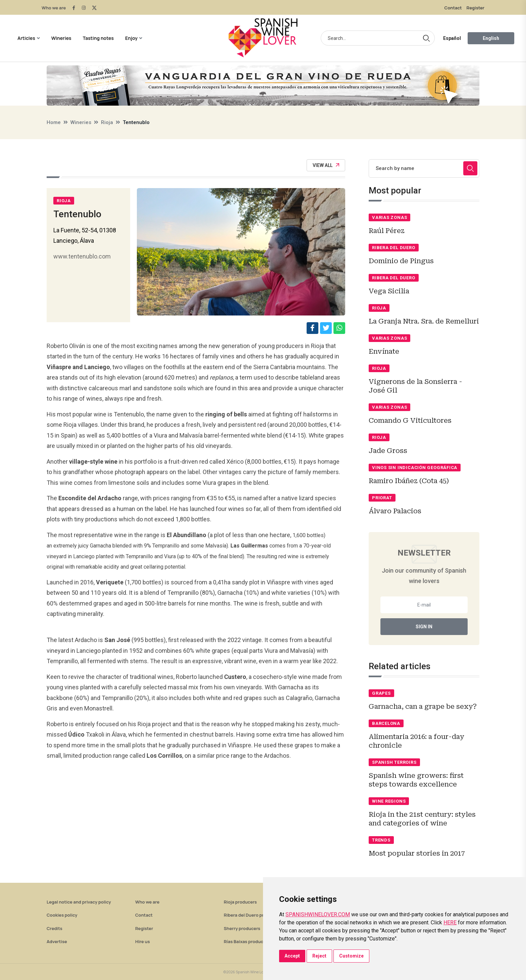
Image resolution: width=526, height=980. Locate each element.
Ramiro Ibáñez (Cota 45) (409, 481)
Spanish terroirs (394, 762)
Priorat (382, 498)
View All (326, 165)
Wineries (61, 38)
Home (54, 122)
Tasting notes (98, 38)
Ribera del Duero (393, 248)
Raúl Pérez (387, 231)
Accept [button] (292, 956)
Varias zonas (389, 217)
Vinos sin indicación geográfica (415, 468)
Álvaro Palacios (395, 511)
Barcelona (386, 723)
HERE (450, 923)
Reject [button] (319, 956)
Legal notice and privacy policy (79, 902)
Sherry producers (242, 928)
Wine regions (389, 801)
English (491, 38)
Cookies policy (62, 915)
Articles (26, 38)
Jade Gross (388, 451)
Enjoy (131, 38)
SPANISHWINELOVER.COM (318, 914)
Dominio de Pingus (401, 261)
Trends (381, 840)
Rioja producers (240, 902)
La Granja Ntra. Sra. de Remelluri (424, 321)
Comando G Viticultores (410, 420)
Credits (55, 928)
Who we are (54, 8)
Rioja (107, 122)
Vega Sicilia (389, 291)
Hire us (143, 941)
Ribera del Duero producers (252, 915)
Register (476, 8)
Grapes (381, 693)
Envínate (384, 351)
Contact (453, 8)
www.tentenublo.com (82, 256)
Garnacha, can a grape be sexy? (423, 706)
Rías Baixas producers (247, 941)
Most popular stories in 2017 (417, 853)
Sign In (424, 627)
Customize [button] (351, 956)
